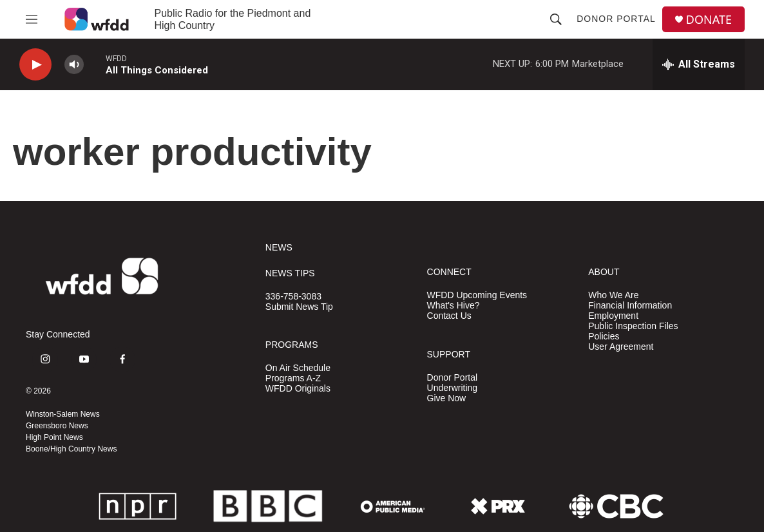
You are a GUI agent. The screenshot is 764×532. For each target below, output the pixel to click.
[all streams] (699, 64)
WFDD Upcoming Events (477, 295)
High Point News (54, 437)
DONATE (709, 20)
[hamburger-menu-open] (32, 19)
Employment (613, 316)
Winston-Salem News (63, 414)
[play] (35, 65)
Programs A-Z (293, 378)
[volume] (74, 65)
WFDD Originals (298, 389)
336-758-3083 (293, 297)
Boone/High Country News (71, 449)
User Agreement (621, 347)
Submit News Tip (299, 307)
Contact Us (449, 316)
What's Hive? (454, 306)
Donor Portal (616, 19)
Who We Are (613, 295)
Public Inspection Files (633, 326)
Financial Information (630, 306)
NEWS (279, 248)
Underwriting (453, 388)
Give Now (447, 398)
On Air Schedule (298, 368)
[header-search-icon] (556, 19)
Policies (604, 337)
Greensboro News (57, 426)
